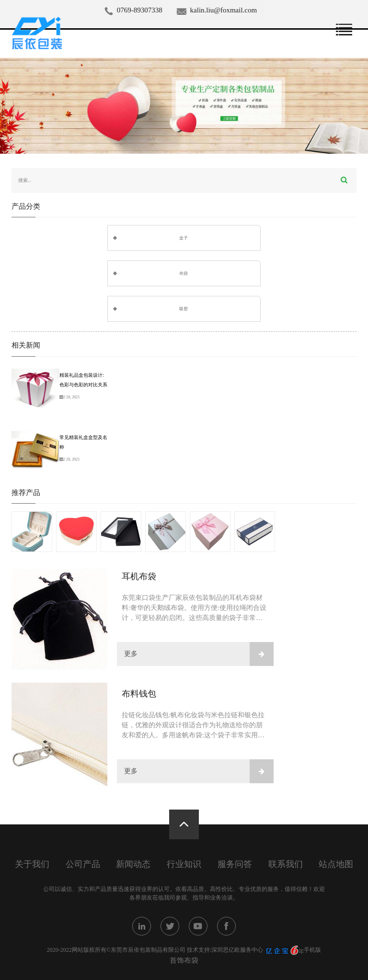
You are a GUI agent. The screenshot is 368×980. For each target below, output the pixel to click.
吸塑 (184, 309)
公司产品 (83, 864)
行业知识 (184, 864)
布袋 (184, 273)
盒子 (184, 238)
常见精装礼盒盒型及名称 (83, 442)
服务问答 (235, 864)
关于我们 (32, 864)
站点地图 (336, 864)
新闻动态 (133, 864)
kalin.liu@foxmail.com (224, 10)
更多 (199, 654)
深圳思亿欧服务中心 (237, 950)
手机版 (312, 950)
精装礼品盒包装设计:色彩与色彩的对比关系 (83, 380)
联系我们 (286, 864)
